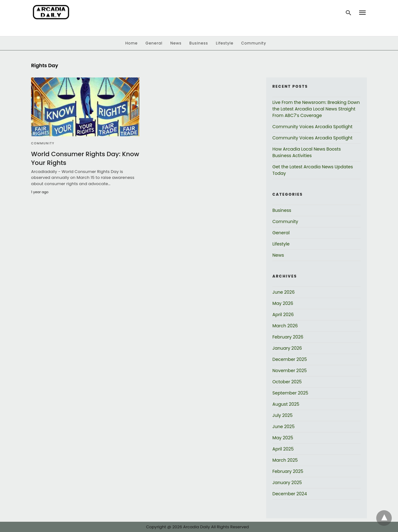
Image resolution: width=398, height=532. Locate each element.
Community (254, 43)
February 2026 (288, 337)
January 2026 (287, 348)
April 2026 (283, 315)
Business (199, 43)
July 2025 (282, 415)
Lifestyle (224, 43)
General (154, 43)
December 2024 (290, 494)
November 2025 (290, 371)
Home (132, 43)
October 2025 (287, 382)
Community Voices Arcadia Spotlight (312, 127)
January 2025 (287, 483)
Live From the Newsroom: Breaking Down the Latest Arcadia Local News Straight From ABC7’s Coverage (316, 109)
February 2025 (288, 471)
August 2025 (286, 404)
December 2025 (290, 359)
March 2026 (285, 326)
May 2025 (283, 438)
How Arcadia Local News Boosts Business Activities (307, 152)
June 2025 (283, 427)
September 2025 (290, 393)
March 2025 (285, 460)
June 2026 (284, 292)
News (176, 43)
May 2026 (283, 303)
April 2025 (283, 449)
